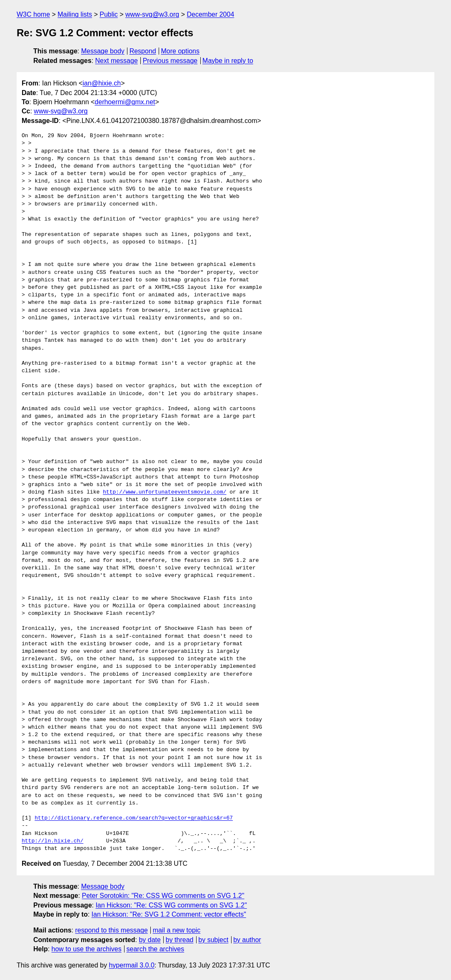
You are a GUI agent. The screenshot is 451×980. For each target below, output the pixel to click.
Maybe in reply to (228, 61)
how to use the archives (87, 949)
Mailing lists (75, 14)
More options (181, 51)
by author (247, 940)
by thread (180, 940)
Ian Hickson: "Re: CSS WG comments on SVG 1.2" (171, 905)
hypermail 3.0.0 (131, 965)
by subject (213, 940)
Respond (143, 51)
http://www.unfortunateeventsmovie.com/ (164, 492)
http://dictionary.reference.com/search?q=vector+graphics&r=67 (134, 818)
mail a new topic (177, 930)
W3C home (33, 14)
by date (150, 940)
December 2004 (210, 14)
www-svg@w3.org (152, 14)
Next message (117, 61)
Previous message (170, 61)
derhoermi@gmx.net (125, 102)
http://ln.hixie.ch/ (52, 841)
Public (109, 14)
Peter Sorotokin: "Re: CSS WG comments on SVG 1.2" (163, 896)
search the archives (156, 949)
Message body (103, 51)
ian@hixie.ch (102, 83)
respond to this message (111, 930)
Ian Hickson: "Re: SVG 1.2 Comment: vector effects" (169, 914)
